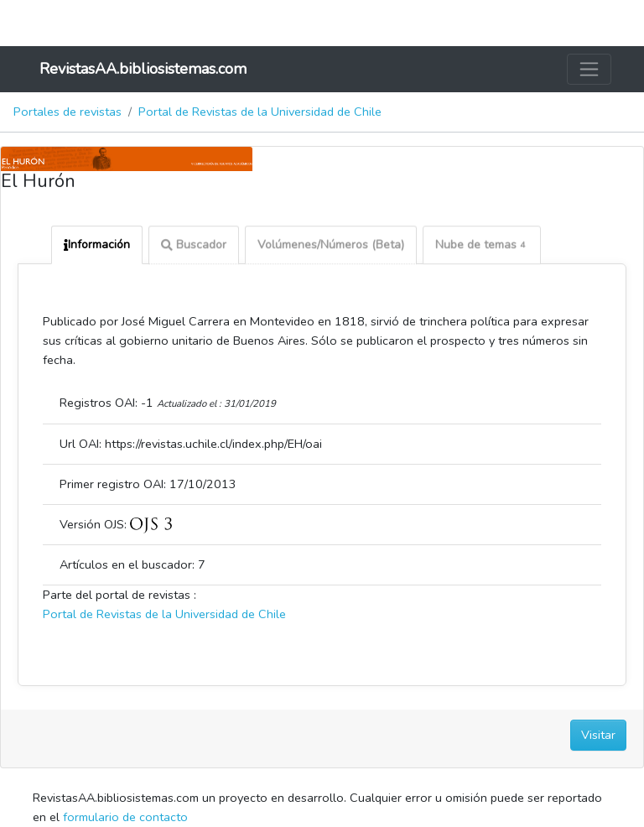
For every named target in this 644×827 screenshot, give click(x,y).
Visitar (598, 735)
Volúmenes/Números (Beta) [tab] (331, 246)
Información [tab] (97, 244)
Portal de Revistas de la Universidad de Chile (260, 112)
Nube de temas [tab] (482, 246)
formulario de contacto (125, 817)
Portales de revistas (68, 112)
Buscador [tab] (194, 246)
